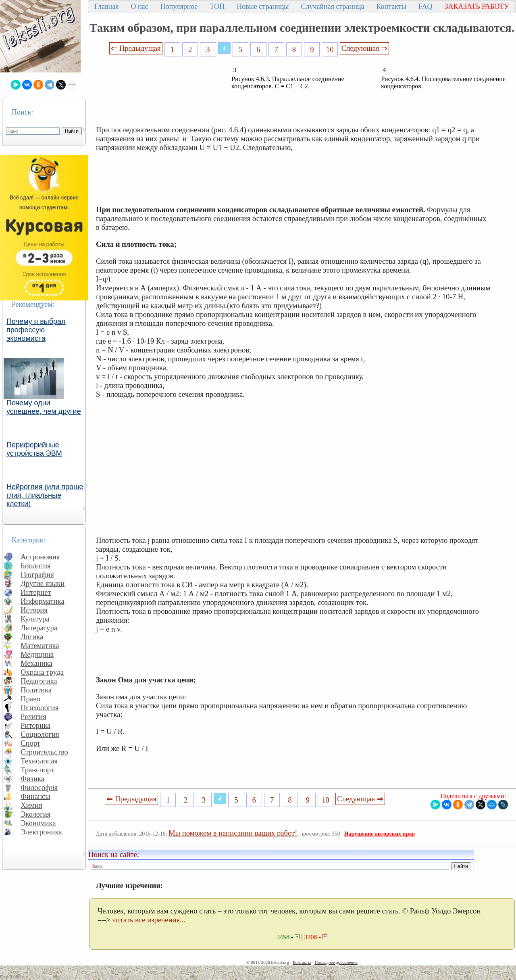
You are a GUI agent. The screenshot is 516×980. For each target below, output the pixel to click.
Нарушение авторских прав (380, 834)
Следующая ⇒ (364, 48)
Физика (32, 779)
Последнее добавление (336, 962)
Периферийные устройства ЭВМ (34, 449)
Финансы (35, 796)
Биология (36, 566)
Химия (31, 805)
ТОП (217, 6)
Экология (35, 814)
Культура (35, 619)
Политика (36, 690)
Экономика (38, 823)
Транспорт (37, 770)
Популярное (179, 6)
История (34, 610)
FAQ (425, 6)
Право (30, 699)
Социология (40, 734)
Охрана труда (42, 672)
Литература (39, 628)
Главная (106, 6)
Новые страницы (263, 6)
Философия (39, 787)
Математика (40, 645)
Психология (40, 708)
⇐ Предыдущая (136, 48)
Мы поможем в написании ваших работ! (233, 833)
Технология (39, 761)
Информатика (43, 601)
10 (330, 49)
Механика (36, 663)
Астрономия (40, 557)
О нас (139, 6)
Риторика (35, 725)
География (37, 574)
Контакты (391, 6)
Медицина (37, 654)
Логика (32, 637)
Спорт (30, 743)
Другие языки (43, 583)
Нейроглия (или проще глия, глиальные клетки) (45, 495)
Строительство (44, 752)
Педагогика (39, 681)
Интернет (36, 592)
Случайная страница (332, 6)
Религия (33, 716)
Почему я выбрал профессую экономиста (36, 330)
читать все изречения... (149, 920)
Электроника (41, 832)
